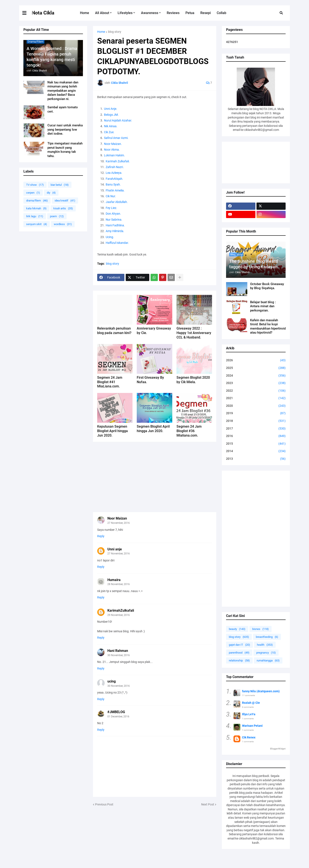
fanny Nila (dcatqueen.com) (261, 691)
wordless (63, 224)
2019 (256, 413)
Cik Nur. (111, 196)
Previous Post (104, 804)
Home (101, 32)
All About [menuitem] (102, 13)
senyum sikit (37, 224)
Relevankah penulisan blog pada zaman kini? (114, 331)
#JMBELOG (116, 712)
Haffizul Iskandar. (117, 243)
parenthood (239, 653)
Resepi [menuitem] (206, 13)
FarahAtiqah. (114, 179)
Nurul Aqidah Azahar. (118, 120)
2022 (256, 391)
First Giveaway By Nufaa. (150, 380)
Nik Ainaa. (111, 126)
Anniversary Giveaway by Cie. (154, 331)
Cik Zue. (109, 132)
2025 (256, 368)
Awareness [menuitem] (150, 13)
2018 (256, 421)
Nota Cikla (43, 13)
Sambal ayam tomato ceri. (63, 109)
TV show (35, 185)
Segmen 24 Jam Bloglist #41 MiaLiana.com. (110, 382)
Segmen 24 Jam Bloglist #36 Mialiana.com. (189, 431)
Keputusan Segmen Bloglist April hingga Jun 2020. (112, 431)
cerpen (33, 193)
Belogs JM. (111, 115)
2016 (256, 436)
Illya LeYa (249, 714)
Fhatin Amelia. (115, 190)
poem (57, 216)
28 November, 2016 (119, 584)
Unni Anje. (111, 109)
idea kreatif (65, 201)
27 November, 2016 (119, 523)
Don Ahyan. (113, 214)
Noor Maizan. (113, 144)
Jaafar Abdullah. (117, 202)
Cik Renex (249, 737)
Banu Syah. (113, 184)
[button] (27, 13)
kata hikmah (36, 208)
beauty (237, 629)
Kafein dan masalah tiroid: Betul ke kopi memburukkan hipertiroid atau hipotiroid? (268, 326)
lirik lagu (35, 216)
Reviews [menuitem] (173, 13)
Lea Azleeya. (114, 173)
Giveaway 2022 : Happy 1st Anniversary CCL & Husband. (194, 333)
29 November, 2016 (119, 615)
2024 (256, 376)
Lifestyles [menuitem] (125, 13)
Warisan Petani (252, 726)
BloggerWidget (278, 749)
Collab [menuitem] (221, 13)
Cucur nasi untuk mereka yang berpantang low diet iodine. (65, 129)
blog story (115, 32)
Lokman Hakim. (114, 155)
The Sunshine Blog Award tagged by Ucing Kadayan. (254, 264)
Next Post (208, 804)
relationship (239, 660)
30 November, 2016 (119, 655)
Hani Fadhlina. (116, 225)
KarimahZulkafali (121, 610)
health (265, 645)
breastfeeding (267, 637)
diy (51, 193)
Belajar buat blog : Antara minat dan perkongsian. (263, 306)
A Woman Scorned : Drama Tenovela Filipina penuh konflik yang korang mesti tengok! (52, 57)
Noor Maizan (117, 518)
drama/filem (37, 201)
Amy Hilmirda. (115, 231)
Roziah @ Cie (251, 703)
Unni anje (115, 549)
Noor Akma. (112, 150)
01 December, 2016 (118, 717)
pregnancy (266, 653)
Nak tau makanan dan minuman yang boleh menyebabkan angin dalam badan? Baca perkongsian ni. (63, 91)
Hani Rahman (118, 651)
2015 (256, 444)
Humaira (114, 580)
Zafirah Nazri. (115, 167)
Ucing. (110, 237)
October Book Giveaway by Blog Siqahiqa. (267, 286)
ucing (112, 681)
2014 (256, 451)
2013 (256, 459)
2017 (256, 429)
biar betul (60, 185)
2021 (256, 398)
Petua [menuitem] (190, 13)
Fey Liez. (111, 208)
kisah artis (63, 208)
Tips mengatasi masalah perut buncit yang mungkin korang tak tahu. (65, 150)
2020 (256, 406)
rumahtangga (268, 660)
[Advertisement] (155, 477)
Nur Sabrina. (114, 220)
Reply (101, 536)
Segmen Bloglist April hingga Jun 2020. (153, 429)
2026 (256, 360)
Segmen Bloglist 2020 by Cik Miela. (193, 380)
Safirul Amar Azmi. (116, 138)
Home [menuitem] (85, 13)
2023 (256, 383)
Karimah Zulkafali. (118, 161)
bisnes (261, 629)
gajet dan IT (239, 645)
